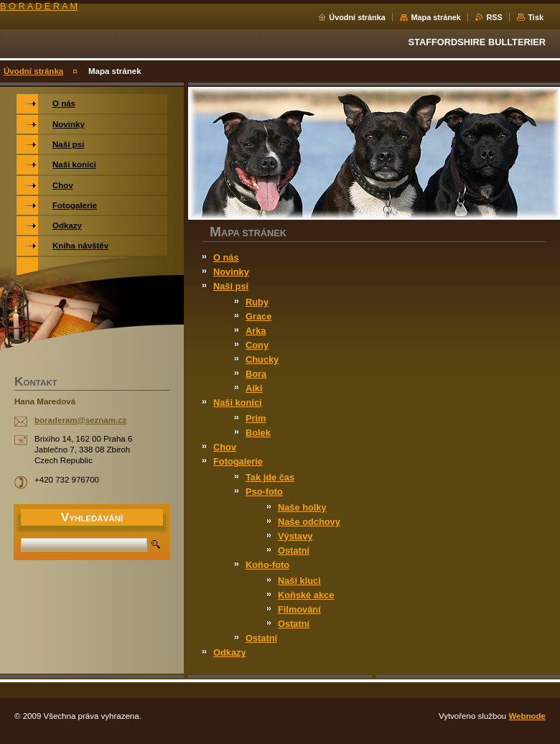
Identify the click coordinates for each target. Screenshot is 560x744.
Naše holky (302, 507)
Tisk (536, 17)
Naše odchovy (309, 522)
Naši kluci (299, 581)
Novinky (231, 272)
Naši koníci (238, 403)
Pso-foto (264, 492)
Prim (256, 418)
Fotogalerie (238, 461)
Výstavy (295, 536)
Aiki (254, 388)
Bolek (258, 433)
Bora (256, 374)
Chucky (262, 359)
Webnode (527, 716)
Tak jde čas (270, 477)
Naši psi (231, 286)
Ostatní (294, 550)
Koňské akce (306, 595)
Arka (256, 331)
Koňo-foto (267, 565)
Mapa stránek (436, 17)
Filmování (299, 609)
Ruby (257, 302)
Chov (225, 447)
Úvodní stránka (357, 17)
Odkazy (230, 652)
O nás (226, 257)
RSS (494, 17)
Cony (257, 345)
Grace (258, 316)
